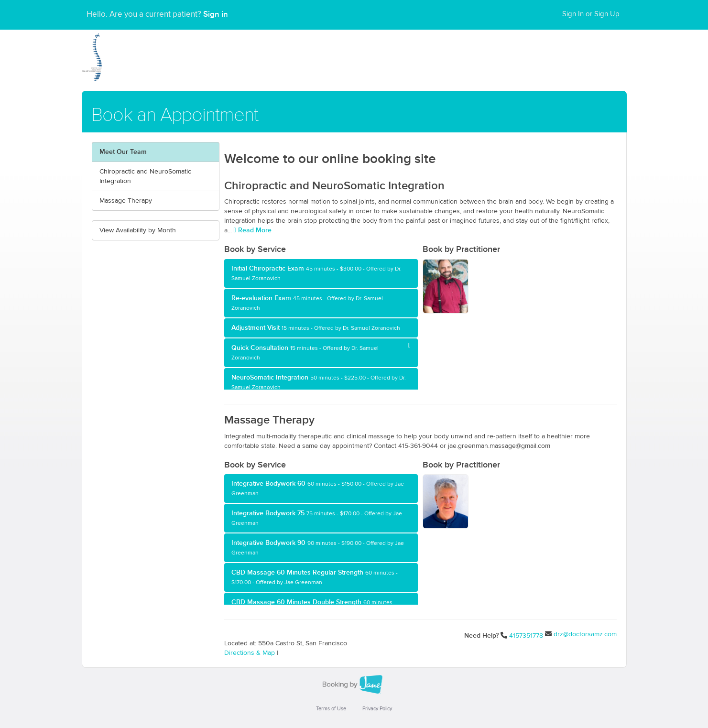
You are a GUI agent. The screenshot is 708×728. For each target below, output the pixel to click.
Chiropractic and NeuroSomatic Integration (145, 176)
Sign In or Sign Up (591, 14)
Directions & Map (250, 653)
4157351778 (526, 636)
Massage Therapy (126, 201)
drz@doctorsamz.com (585, 634)
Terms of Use (331, 709)
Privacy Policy (377, 709)
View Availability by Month (138, 230)
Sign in (216, 14)
